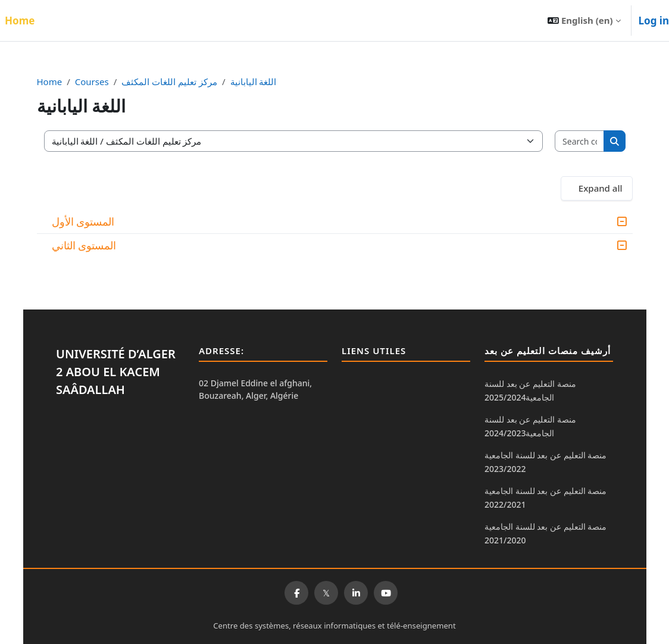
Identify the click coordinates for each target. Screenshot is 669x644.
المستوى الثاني (90, 245)
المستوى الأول (89, 221)
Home (55, 82)
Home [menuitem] (20, 21)
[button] (584, 21)
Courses (97, 82)
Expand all (595, 188)
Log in (654, 21)
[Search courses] (575, 141)
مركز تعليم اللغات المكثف (175, 82)
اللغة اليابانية (259, 82)
